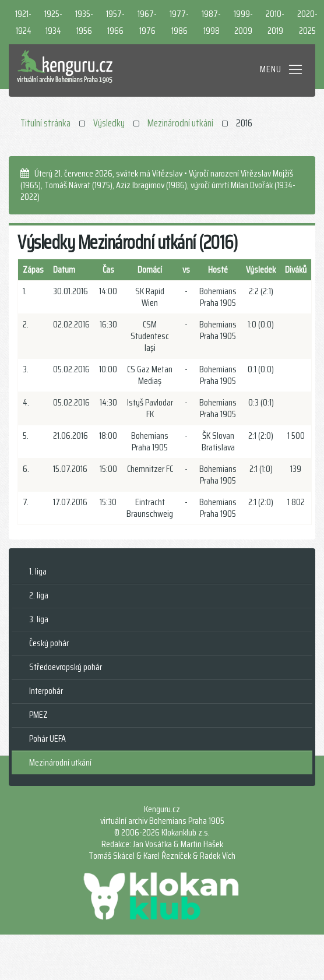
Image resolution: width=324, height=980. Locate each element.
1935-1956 (84, 22)
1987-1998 (211, 22)
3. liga (39, 619)
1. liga (38, 571)
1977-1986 (179, 22)
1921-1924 (23, 22)
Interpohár (46, 691)
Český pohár (49, 643)
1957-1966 (115, 22)
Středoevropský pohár (66, 667)
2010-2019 (275, 22)
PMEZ (38, 715)
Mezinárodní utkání (180, 123)
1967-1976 (147, 22)
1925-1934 (53, 22)
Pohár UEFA (47, 738)
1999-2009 (243, 22)
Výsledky (109, 123)
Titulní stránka (45, 123)
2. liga (39, 595)
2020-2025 (307, 22)
